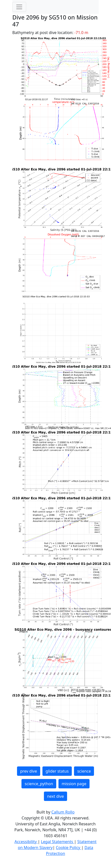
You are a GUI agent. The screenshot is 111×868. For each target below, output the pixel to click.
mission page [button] (74, 784)
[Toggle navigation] (19, 7)
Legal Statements (57, 842)
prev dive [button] (29, 771)
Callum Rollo (63, 812)
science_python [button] (39, 784)
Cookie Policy (68, 848)
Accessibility (26, 842)
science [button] (84, 771)
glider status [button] (57, 771)
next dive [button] (55, 796)
